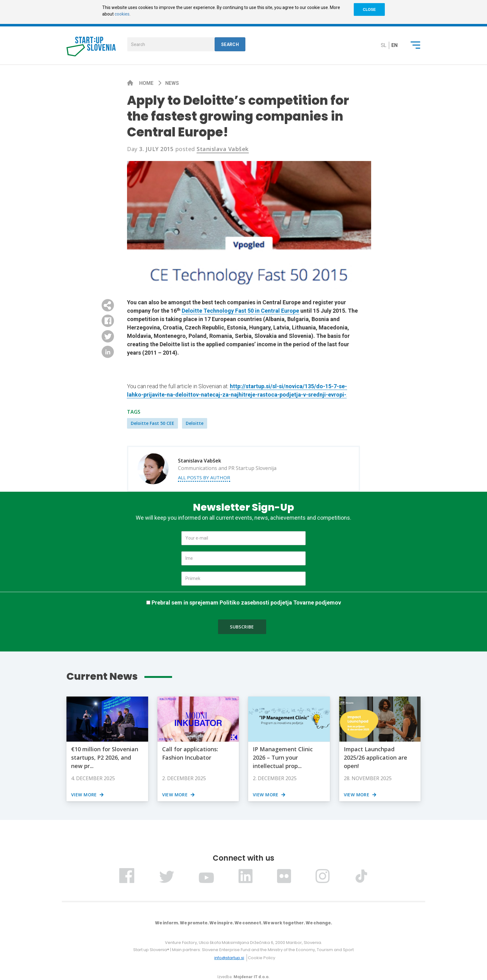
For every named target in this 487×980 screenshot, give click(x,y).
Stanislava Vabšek (223, 149)
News (172, 83)
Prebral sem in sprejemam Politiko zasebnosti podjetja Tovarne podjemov (246, 603)
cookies (122, 14)
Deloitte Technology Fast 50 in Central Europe (240, 311)
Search (230, 44)
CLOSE (369, 10)
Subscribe (242, 627)
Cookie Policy (262, 958)
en (394, 45)
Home (147, 83)
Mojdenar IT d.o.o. (252, 977)
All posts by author (204, 477)
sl (384, 45)
